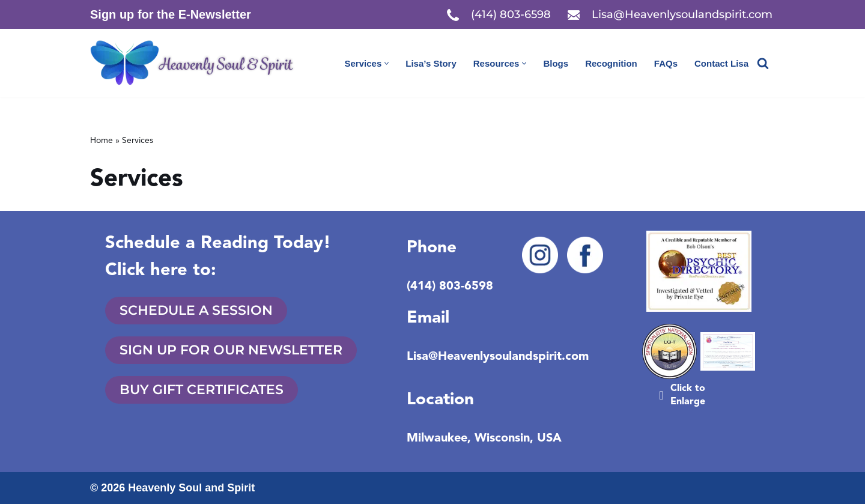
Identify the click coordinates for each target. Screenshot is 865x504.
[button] (387, 63)
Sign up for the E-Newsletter (171, 14)
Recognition (611, 63)
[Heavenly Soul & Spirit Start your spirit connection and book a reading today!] (198, 63)
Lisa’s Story (431, 63)
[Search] (763, 63)
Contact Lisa (721, 63)
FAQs (666, 63)
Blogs (556, 63)
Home (102, 141)
